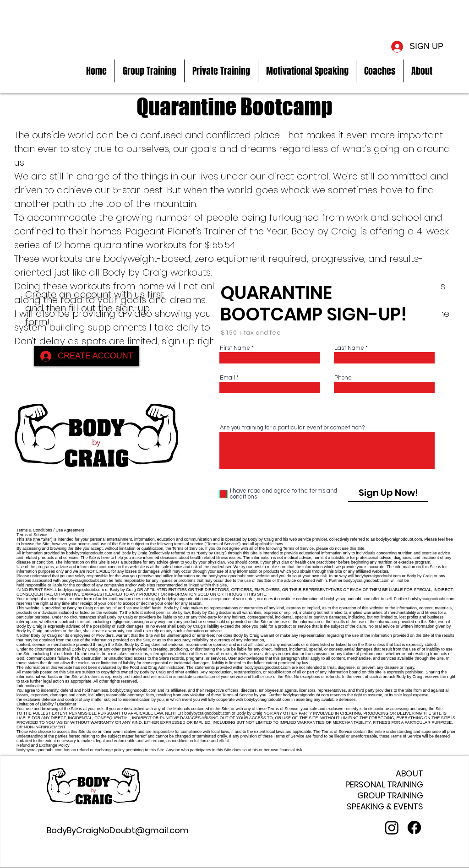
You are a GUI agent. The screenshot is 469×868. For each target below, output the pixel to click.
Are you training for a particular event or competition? (292, 428)
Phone (343, 378)
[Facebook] (414, 827)
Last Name (349, 348)
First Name (235, 348)
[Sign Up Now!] (388, 493)
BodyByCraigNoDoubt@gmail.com (118, 830)
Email (227, 378)
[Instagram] (392, 827)
